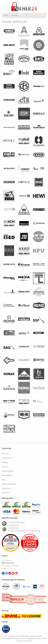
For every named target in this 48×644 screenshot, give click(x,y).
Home (6, 15)
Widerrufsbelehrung (9, 484)
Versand (5, 467)
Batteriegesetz (7, 475)
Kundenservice (7, 458)
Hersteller (15, 15)
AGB (3, 480)
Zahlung (5, 462)
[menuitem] (8, 16)
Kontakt (4, 568)
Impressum (6, 493)
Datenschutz (6, 488)
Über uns (5, 454)
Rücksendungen (8, 471)
